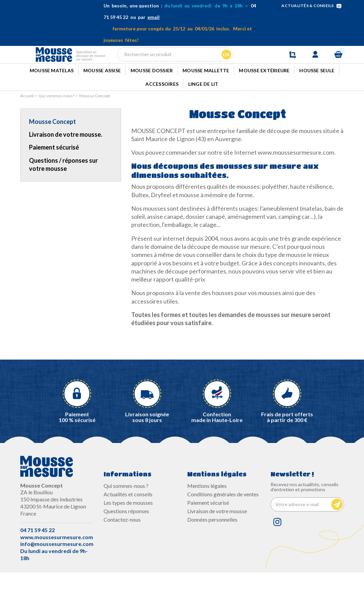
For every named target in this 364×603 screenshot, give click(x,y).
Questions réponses (126, 542)
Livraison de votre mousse (217, 542)
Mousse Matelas (52, 95)
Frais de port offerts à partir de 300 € (287, 448)
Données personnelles (212, 550)
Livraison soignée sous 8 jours (147, 448)
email (153, 17)
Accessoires (162, 113)
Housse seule (317, 95)
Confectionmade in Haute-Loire (217, 448)
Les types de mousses (128, 533)
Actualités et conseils (128, 525)
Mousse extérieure (264, 95)
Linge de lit (203, 113)
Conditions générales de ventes (223, 525)
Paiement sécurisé (54, 178)
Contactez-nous (122, 550)
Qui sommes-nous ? (126, 516)
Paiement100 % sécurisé (77, 448)
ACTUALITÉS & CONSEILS (313, 6)
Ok (225, 66)
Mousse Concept (52, 152)
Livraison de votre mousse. (66, 165)
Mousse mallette (206, 95)
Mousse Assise (102, 95)
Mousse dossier (152, 95)
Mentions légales (207, 516)
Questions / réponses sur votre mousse (63, 195)
